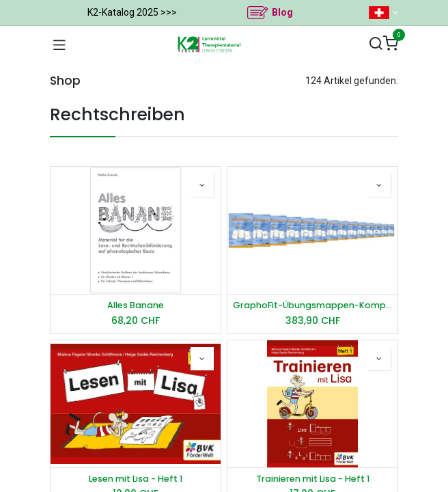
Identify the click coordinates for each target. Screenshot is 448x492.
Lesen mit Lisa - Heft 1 (136, 479)
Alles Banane (136, 305)
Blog (282, 12)
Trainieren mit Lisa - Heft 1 (313, 479)
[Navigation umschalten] (59, 44)
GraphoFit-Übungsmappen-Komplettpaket (312, 305)
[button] (202, 185)
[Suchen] (376, 44)
